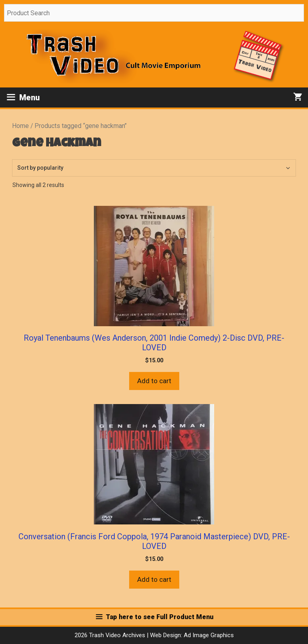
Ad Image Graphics (208, 635)
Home (20, 126)
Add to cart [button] (154, 381)
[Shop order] (154, 168)
